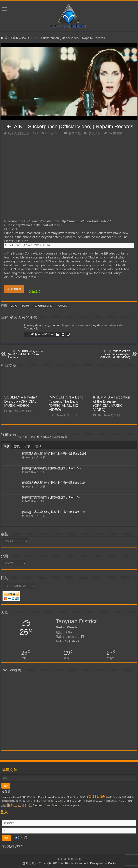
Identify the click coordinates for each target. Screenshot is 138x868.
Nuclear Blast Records (48, 805)
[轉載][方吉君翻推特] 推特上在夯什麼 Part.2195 (54, 454)
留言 (28, 446)
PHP (24, 797)
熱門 (17, 446)
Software (72, 801)
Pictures (123, 801)
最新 (7, 446)
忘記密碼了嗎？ (13, 846)
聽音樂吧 (19, 38)
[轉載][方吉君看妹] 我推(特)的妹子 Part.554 (51, 497)
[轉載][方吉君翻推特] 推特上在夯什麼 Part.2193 (54, 512)
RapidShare (60, 801)
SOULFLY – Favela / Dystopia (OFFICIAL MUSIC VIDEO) (21, 401)
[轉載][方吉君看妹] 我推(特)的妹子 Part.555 (51, 468)
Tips (35, 797)
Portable (43, 797)
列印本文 (35, 292)
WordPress (54, 797)
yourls (76, 806)
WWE (109, 797)
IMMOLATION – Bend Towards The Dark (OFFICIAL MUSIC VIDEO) (66, 403)
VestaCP (100, 801)
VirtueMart (66, 797)
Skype (76, 797)
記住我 (21, 838)
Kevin (112, 863)
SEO (82, 797)
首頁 (6, 38)
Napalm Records (43, 306)
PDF (30, 797)
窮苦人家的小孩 (19, 133)
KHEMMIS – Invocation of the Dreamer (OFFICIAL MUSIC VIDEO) (111, 403)
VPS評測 (31, 801)
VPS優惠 (48, 801)
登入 (40, 437)
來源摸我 (14, 289)
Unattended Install (11, 797)
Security (117, 797)
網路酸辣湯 (128, 797)
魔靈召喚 (21, 801)
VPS (80, 801)
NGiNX (68, 806)
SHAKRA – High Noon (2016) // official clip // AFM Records (26, 354)
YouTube (62, 306)
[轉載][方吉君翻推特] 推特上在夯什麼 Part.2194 (54, 483)
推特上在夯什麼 (19, 805)
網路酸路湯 (112, 801)
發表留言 (95, 133)
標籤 (38, 446)
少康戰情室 (89, 801)
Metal (14, 306)
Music (25, 306)
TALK (40, 801)
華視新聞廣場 (8, 801)
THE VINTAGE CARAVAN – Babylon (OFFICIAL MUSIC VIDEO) (115, 354)
